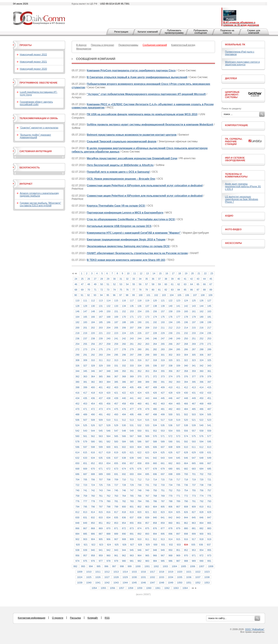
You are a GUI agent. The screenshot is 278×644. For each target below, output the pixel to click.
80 (153, 290)
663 (178, 463)
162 (202, 311)
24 (76, 279)
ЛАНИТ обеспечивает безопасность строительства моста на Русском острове (137, 253)
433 (209, 393)
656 (124, 463)
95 (108, 295)
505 (209, 414)
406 (139, 387)
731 (147, 485)
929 (148, 545)
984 (155, 561)
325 (209, 360)
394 (186, 382)
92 (88, 295)
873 (132, 528)
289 (209, 349)
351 (132, 371)
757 (209, 490)
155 (147, 311)
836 (124, 517)
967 (163, 555)
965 (147, 555)
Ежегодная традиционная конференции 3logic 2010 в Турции (126, 240)
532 (139, 425)
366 (108, 376)
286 (186, 349)
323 (194, 360)
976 (93, 561)
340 (186, 366)
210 (155, 328)
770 (170, 496)
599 (101, 447)
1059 (140, 588)
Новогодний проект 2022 (33, 54)
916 (186, 539)
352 (139, 371)
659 (147, 463)
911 (147, 539)
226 (139, 333)
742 (93, 490)
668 (77, 469)
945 (132, 550)
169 (116, 317)
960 (108, 555)
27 (95, 279)
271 (209, 344)
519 (178, 420)
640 (139, 458)
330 (108, 366)
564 (108, 436)
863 (194, 523)
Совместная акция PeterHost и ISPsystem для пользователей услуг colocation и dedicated (145, 186)
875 (147, 528)
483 (178, 409)
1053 (207, 583)
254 (77, 344)
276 (108, 349)
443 (147, 398)
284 (170, 349)
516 (155, 420)
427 (163, 393)
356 (170, 371)
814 (93, 512)
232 (186, 333)
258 (108, 344)
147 (85, 311)
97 (121, 295)
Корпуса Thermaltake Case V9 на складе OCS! (116, 206)
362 (77, 376)
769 (163, 496)
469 (209, 404)
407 (147, 387)
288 (202, 349)
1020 (180, 572)
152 (124, 311)
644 (170, 458)
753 (178, 490)
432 (202, 393)
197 (194, 322)
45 (211, 279)
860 (170, 523)
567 (132, 436)
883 (209, 528)
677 (147, 469)
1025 (89, 577)
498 (155, 414)
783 (132, 501)
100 (141, 295)
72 (102, 290)
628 (186, 452)
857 (147, 523)
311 (101, 360)
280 (139, 349)
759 (85, 496)
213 (178, 328)
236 (77, 338)
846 (202, 517)
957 (85, 555)
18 (180, 273)
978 (108, 561)
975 (85, 561)
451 (209, 398)
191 (147, 322)
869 (101, 528)
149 (101, 311)
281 (147, 349)
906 (108, 539)
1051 (189, 583)
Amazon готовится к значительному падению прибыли (39, 194)
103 (164, 295)
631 (209, 452)
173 (147, 317)
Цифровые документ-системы (232, 95)
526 (93, 425)
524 (77, 425)
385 (116, 382)
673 (116, 469)
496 (139, 414)
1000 (138, 566)
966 (155, 555)
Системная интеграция (36, 151)
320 (170, 360)
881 (194, 528)
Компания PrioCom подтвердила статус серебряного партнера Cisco (131, 71)
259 (116, 344)
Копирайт (93, 618)
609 (178, 447)
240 (108, 338)
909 (132, 539)
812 (77, 512)
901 (209, 534)
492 (108, 414)
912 (155, 539)
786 (155, 501)
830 (77, 517)
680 (170, 469)
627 (178, 452)
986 (170, 561)
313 (116, 360)
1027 (107, 577)
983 (147, 561)
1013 (116, 572)
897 (178, 534)
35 (147, 279)
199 (209, 322)
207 (132, 328)
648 (202, 458)
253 (209, 338)
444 (155, 398)
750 (155, 490)
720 (202, 480)
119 (147, 301)
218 (77, 333)
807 (178, 507)
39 (172, 279)
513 (132, 420)
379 (209, 376)
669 (85, 469)
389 (147, 382)
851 (101, 523)
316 (139, 360)
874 (139, 528)
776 (77, 501)
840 (155, 517)
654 (108, 463)
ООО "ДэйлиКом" (255, 629)
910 (139, 539)
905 (101, 539)
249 (178, 338)
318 (155, 360)
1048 (161, 583)
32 (127, 279)
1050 (180, 583)
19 (186, 273)
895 (163, 534)
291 (85, 355)
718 (186, 480)
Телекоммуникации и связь (39, 118)
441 (132, 398)
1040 (89, 583)
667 (209, 463)
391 (163, 382)
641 (147, 458)
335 (147, 366)
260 (124, 344)
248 (170, 338)
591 (178, 442)
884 (77, 534)
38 (166, 279)
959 (101, 555)
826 (186, 512)
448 (186, 398)
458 (124, 404)
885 (85, 534)
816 (108, 512)
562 (93, 436)
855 (132, 523)
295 (116, 355)
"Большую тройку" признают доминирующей (35, 136)
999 (130, 566)
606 (155, 447)
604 (139, 447)
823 (163, 512)
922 (93, 545)
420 (108, 393)
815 (101, 512)
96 (114, 295)
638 (124, 458)
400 (93, 387)
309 (85, 360)
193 (163, 322)
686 (77, 474)
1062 (167, 588)
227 (147, 333)
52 (114, 284)
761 (101, 496)
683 (194, 469)
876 (155, 528)
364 (93, 376)
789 (178, 501)
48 (89, 284)
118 (139, 301)
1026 (98, 577)
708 (108, 480)
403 (116, 387)
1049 (170, 583)
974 (77, 561)
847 (209, 517)
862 (186, 523)
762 (108, 496)
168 (108, 317)
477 (132, 409)
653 (101, 463)
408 (155, 387)
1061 (158, 588)
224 (124, 333)
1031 (143, 577)
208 (139, 328)
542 (77, 431)
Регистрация (121, 32)
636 (108, 458)
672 (108, 469)
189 (132, 322)
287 (194, 349)
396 (202, 382)
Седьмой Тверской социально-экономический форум (122, 141)
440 (124, 398)
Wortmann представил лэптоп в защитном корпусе (242, 63)
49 (95, 284)
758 (77, 496)
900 (202, 534)
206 (124, 328)
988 (186, 561)
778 (93, 501)
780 (108, 501)
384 (108, 382)
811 (209, 507)
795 (85, 507)
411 (178, 387)
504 (202, 414)
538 (186, 425)
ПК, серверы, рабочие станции (234, 141)
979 (116, 561)
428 (170, 393)
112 (93, 301)
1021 (189, 572)
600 (108, 447)
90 (76, 295)
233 (194, 333)
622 (139, 452)
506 (77, 420)
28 (102, 279)
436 (93, 398)
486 (202, 409)
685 (209, 469)
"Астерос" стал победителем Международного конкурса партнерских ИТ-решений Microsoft (146, 94)
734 (170, 485)
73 (108, 290)
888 (108, 534)
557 (194, 431)
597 (85, 447)
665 (194, 463)
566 (124, 436)
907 (116, 539)
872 (124, 528)
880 (186, 528)
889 (116, 534)
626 (170, 452)
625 (163, 452)
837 (132, 517)
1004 (174, 566)
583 (116, 442)
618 (108, 452)
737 (194, 485)
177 (178, 317)
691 (116, 474)
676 (139, 469)
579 (85, 442)
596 (77, 447)
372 (155, 376)
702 (202, 474)
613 (209, 447)
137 (147, 306)
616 (93, 452)
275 (101, 349)
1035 (180, 577)
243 (132, 338)
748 (139, 490)
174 (155, 317)
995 (99, 566)
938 (77, 550)
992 (75, 566)
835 (116, 517)
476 (124, 409)
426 (155, 393)
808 (186, 507)
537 (178, 425)
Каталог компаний (148, 32)
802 (139, 507)
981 (132, 561)
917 (194, 539)
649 (209, 458)
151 (116, 311)
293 (101, 355)
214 (186, 328)
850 (93, 523)
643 (163, 458)
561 (85, 436)
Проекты (26, 45)
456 (108, 404)
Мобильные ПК (235, 44)
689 (101, 474)
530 (124, 425)
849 (85, 523)
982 (139, 561)
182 (77, 322)
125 (194, 301)
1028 (116, 577)
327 (85, 366)
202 (93, 328)
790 (186, 501)
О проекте (58, 618)
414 (202, 387)
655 (116, 463)
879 (178, 528)
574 (186, 436)
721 (209, 480)
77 (134, 290)
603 (132, 447)
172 (139, 317)
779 (101, 501)
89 (211, 290)
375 (178, 376)
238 (93, 338)
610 (186, 447)
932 (171, 545)
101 (148, 295)
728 (124, 485)
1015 (134, 572)
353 (147, 371)
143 (194, 306)
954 (202, 550)
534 (155, 425)
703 (209, 474)
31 (121, 279)
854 (124, 523)
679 (163, 469)
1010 (89, 572)
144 (202, 306)
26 (89, 279)
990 (202, 561)
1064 (185, 588)
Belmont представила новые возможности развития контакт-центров (132, 135)
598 (93, 447)
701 (194, 474)
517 (163, 420)
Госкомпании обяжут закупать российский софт (36, 103)
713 (147, 480)
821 (147, 512)
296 (124, 355)
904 (93, 539)
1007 (202, 566)
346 (93, 371)
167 (101, 317)
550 (139, 431)
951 (178, 550)
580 (93, 442)
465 (178, 404)
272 (77, 349)
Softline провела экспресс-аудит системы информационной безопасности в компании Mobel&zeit (150, 125)
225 (132, 333)
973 (209, 555)
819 (132, 512)
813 (85, 512)
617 (101, 452)
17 (173, 273)
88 (204, 290)
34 (140, 279)
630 (202, 452)
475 (116, 409)
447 (178, 398)
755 (194, 490)
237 (85, 338)
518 (170, 420)
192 (155, 322)
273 (85, 349)
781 (116, 501)
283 (163, 349)
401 (101, 387)
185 (101, 322)
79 (147, 290)
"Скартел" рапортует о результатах (39, 128)
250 (186, 338)
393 (178, 382)
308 (77, 360)
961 (116, 555)
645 (178, 458)
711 (132, 480)
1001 (147, 566)
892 (139, 534)
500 (170, 414)
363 (85, 376)
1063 (176, 588)
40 (179, 279)
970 (186, 555)
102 (156, 295)
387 (132, 382)
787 (163, 501)
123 (178, 301)
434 (77, 398)
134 (124, 306)
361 (209, 371)
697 (163, 474)
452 (77, 404)
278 (124, 349)
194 (170, 322)
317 (147, 360)
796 (93, 507)
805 (163, 507)
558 (202, 431)
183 (85, 322)
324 (202, 360)
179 (194, 317)
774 (202, 496)
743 (101, 490)
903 (85, 539)
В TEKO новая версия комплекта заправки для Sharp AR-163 (126, 260)
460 (139, 404)
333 (132, 366)
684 (202, 469)
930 (155, 545)
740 (77, 490)
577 (209, 436)
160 (186, 311)
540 (202, 425)
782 (124, 501)
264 (155, 344)
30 (114, 279)
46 (76, 284)
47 (82, 284)
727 (116, 485)
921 (86, 545)
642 (155, 458)
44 (204, 279)
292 (93, 355)
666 (202, 463)
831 (85, 517)
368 (124, 376)
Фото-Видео (233, 229)
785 (147, 501)
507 (85, 420)
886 (93, 534)
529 (116, 425)
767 (147, 496)
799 (116, 507)
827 (194, 512)
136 (139, 306)
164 (77, 317)
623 (147, 452)
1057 (121, 588)
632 (77, 458)
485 (194, 409)
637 (116, 458)
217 (209, 328)
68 (76, 290)
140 (170, 306)
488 (77, 414)
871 (116, 528)
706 (93, 480)
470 (77, 409)
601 (116, 447)
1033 (161, 577)
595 (209, 442)
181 (209, 317)
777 (85, 501)
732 (155, 485)
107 (195, 295)
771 (178, 496)
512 (124, 420)
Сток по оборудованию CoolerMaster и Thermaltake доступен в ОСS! (131, 219)
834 (108, 517)
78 (140, 290)
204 (108, 328)
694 (139, 474)
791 (194, 501)
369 (132, 376)
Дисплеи (231, 78)
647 (194, 458)
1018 (161, 572)
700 (186, 474)
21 (199, 273)
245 (147, 338)
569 (147, 436)
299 (147, 355)
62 (179, 284)
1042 (107, 583)
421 (116, 393)
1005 (183, 566)
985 (163, 561)
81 (159, 290)
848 (77, 523)
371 (147, 376)
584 (124, 442)
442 (139, 398)
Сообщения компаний (96, 59)
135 (132, 306)
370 (139, 376)
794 (77, 507)
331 (116, 366)
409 (163, 387)
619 (116, 452)
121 (163, 301)
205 (116, 328)
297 (132, 355)
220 (93, 333)
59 (159, 284)
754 (186, 490)
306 (202, 355)
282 (155, 349)
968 (170, 555)
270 (202, 344)
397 (209, 382)
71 (95, 290)
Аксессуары (233, 243)
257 (101, 344)
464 (170, 404)
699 (178, 474)
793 (209, 501)
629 (194, 452)
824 (170, 512)
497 (147, 414)
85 (185, 290)
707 (101, 480)
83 (172, 290)
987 (178, 561)
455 (101, 404)
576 (202, 436)
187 (116, 322)
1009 (80, 572)
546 (108, 431)
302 (170, 355)
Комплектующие (237, 125)
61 (172, 284)
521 (194, 420)
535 (163, 425)
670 (93, 469)
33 (134, 279)
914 (170, 539)
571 (163, 436)
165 (85, 317)
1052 (198, 583)
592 (186, 442)
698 (170, 474)
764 (124, 496)
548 (124, 431)
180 (202, 317)
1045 (134, 583)
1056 (112, 588)
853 (116, 523)
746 (124, 490)
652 (93, 463)
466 (186, 404)
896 (170, 534)
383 (101, 382)
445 (163, 398)
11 (135, 273)
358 (186, 371)
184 (93, 322)
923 (101, 545)
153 (132, 311)
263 (147, 344)
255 (85, 344)
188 (124, 322)
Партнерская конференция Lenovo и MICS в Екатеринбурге (125, 213)
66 (204, 284)
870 (108, 528)
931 (163, 545)
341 (194, 366)
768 (155, 496)
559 (209, 431)
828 (202, 512)
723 (85, 485)
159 (178, 311)
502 (186, 414)
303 (178, 355)
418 (93, 393)
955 (209, 550)
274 (93, 349)
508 (93, 420)
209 (147, 328)
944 (124, 550)
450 (202, 398)
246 (155, 338)
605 (147, 447)
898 (186, 534)
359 (194, 371)
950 (170, 550)
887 (101, 534)
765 (132, 496)
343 (209, 366)
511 (116, 420)
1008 (211, 566)
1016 (143, 572)
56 (140, 284)
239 (101, 338)
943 (116, 550)
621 (132, 452)
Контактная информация (31, 618)
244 (139, 338)
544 (93, 431)
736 (186, 485)
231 (178, 333)
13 (147, 273)
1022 (198, 572)
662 (170, 463)
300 (155, 355)
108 (203, 295)
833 (101, 517)
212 (170, 328)
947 (147, 550)
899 (194, 534)
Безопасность (30, 168)
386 (124, 382)
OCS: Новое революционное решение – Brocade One (121, 179)
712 (139, 480)
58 (153, 284)
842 (170, 517)
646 (186, 458)
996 (106, 566)
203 (101, 328)
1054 (94, 588)
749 (147, 490)
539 (194, 425)
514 (139, 420)
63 (185, 284)
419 (101, 393)
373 (163, 376)
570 (155, 436)
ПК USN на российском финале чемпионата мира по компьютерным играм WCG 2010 (142, 114)
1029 (125, 577)
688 (93, 474)
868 (93, 528)
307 (209, 355)
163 (209, 311)
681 (178, 469)
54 (127, 284)
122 (170, 301)
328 (93, 366)
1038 (207, 577)
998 (122, 566)
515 (147, 420)
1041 (98, 583)
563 (101, 436)
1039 (80, 583)
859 (163, 523)
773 (194, 496)
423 (132, 393)
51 (108, 284)
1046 (143, 583)
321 (178, 360)
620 (124, 452)
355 (163, 371)
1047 (152, 583)
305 (194, 355)
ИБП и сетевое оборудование (235, 159)
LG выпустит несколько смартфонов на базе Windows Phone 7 (242, 199)
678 (155, 469)
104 (172, 295)
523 (209, 420)
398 (77, 387)
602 (124, 447)
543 (85, 431)
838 (139, 517)
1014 (125, 572)
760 (93, 496)
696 (155, 474)
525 (85, 425)
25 (82, 279)
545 (101, 431)
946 (139, 550)
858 (155, 523)
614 (77, 452)
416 (77, 393)
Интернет (26, 184)
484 (186, 409)
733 (163, 485)
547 (116, 431)
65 (198, 284)
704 (77, 480)
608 (170, 447)
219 (85, 333)
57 (147, 284)
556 (186, 431)
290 (77, 355)
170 (124, 317)
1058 (131, 588)
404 (124, 387)
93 (95, 295)
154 (139, 311)
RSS (107, 618)
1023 (207, 572)
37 (159, 279)
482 (170, 409)
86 (192, 290)
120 (155, 301)
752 (170, 490)
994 (91, 566)
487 (209, 409)
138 (155, 306)
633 (85, 458)
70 (89, 290)
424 (139, 393)
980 (124, 561)
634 (93, 458)
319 (163, 360)
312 (108, 360)
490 (93, 414)
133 (116, 306)
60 (166, 284)
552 (155, 431)
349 (116, 371)
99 (134, 295)
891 (132, 534)
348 (108, 371)
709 (116, 480)
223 (116, 333)
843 (178, 517)
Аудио (229, 216)
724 (93, 485)
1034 (170, 577)
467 (194, 404)
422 (124, 393)
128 (77, 306)
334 (139, 366)
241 (116, 338)
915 (178, 539)
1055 (103, 588)
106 (187, 295)
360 (202, 371)
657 (132, 463)
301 (163, 355)
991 (209, 561)
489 (85, 414)
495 (132, 414)
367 (116, 376)
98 (127, 295)
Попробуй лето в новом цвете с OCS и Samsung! (118, 172)
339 (178, 366)
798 (108, 507)
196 (186, 322)
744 (108, 490)
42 (192, 279)
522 (202, 420)
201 (85, 328)
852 (108, 523)
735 (178, 485)
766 (139, 496)
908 (124, 539)
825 (178, 512)
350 (124, 371)
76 (127, 290)
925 (117, 545)
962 (124, 555)
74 (114, 290)
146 (77, 311)
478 (139, 409)
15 (160, 273)
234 (202, 333)
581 (101, 442)
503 (194, 414)
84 (179, 290)
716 (170, 480)
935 (193, 545)
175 (163, 317)
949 (163, 550)
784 (139, 501)
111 (85, 301)
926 (124, 545)
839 (147, 517)
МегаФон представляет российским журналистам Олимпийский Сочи (132, 158)
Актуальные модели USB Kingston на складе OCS (119, 226)
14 (154, 273)
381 (85, 382)
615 (85, 452)
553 (163, 431)
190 (139, 322)
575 (194, 436)
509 (101, 420)
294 (108, 355)
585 (132, 442)
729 (132, 485)
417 (85, 393)
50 (102, 284)
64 (192, 284)
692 (124, 474)
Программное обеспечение (39, 83)
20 (192, 273)
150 (108, 311)
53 (121, 284)
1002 (156, 566)
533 (147, 425)
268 (186, 344)
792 (202, 501)
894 (155, 534)
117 (132, 301)
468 (202, 404)
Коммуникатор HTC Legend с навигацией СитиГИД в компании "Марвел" (134, 233)
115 (116, 301)
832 (93, 517)
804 (155, 507)
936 (201, 545)
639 (132, 458)
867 (85, 528)
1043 (116, 583)
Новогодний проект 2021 (33, 62)
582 (108, 442)
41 (185, 279)
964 (139, 555)
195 (178, 322)
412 (186, 387)
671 (101, 469)
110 (77, 301)
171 (132, 317)
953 (194, 550)
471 (85, 409)
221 (101, 333)
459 (132, 404)
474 (108, 409)
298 (139, 355)
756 (202, 490)
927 (132, 545)
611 (194, 447)
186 (108, 322)
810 (202, 507)
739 (209, 485)
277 (116, 349)
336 (155, 366)
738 (202, 485)
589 (163, 442)
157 (163, 311)
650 (77, 463)
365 (101, 376)
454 (93, 404)
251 (194, 338)
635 (101, 458)
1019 (170, 572)
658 (139, 463)
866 (77, 528)
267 (178, 344)
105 (179, 295)
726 (108, 485)
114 (108, 301)
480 (155, 409)
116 (124, 301)
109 (210, 295)
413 (194, 387)
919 (209, 539)
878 (170, 528)
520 (186, 420)
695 (147, 474)
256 (93, 344)
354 (155, 371)
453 (85, 404)
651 (85, 463)
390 (155, 382)
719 (194, 480)
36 (153, 279)
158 (170, 311)
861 (178, 523)
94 (101, 295)
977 (101, 561)
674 (124, 469)
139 (163, 306)
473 (101, 409)
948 (155, 550)
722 (77, 485)
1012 (107, 572)
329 (101, 366)
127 (209, 301)
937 (209, 545)
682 (186, 469)
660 (155, 463)
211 (163, 328)
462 (155, 404)
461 (147, 404)
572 (170, 436)
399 (85, 387)
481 (163, 409)
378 (202, 376)
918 (202, 539)
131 (101, 306)
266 (170, 344)
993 (83, 566)
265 (163, 344)
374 (170, 376)
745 (116, 490)
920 (78, 545)
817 (116, 512)
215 (194, 328)
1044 (125, 583)
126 (202, 301)
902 (77, 539)
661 (163, 463)
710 (124, 480)
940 (93, 550)
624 (155, 452)
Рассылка (75, 618)
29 (108, 279)
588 (155, 442)
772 (186, 496)
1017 (152, 572)
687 (85, 474)
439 (116, 398)
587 (147, 442)
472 (93, 409)
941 (101, 550)
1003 (165, 566)
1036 (189, 577)
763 (116, 496)
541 (209, 425)
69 (82, 290)
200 (77, 328)
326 (77, 366)
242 (124, 338)
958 (93, 555)
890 (124, 534)
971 (194, 555)
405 (132, 387)
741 (85, 490)
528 (108, 425)
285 (178, 349)
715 (163, 480)
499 (163, 414)
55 (134, 284)
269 (194, 344)
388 (139, 382)
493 (116, 414)
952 (186, 550)
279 (132, 349)
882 (202, 528)
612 (202, 447)
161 (194, 311)
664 (186, 463)
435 (85, 398)
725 (101, 485)
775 (209, 496)
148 (93, 311)
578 (77, 442)
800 (124, 507)
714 (155, 480)
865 (209, 523)
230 (170, 333)
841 (163, 517)
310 (93, 360)
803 (147, 507)
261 (132, 344)
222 (108, 333)
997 (114, 566)
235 (209, 333)
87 (198, 290)
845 (194, 517)
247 (163, 338)
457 (116, 404)
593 (194, 442)
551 (147, 431)
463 (163, 404)
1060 (149, 588)
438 (108, 398)
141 (178, 306)
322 (186, 360)
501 (178, 414)
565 (116, 436)
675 (132, 469)
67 (211, 284)
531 (132, 425)
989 (194, 561)
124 (186, 301)
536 (170, 425)
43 (198, 279)
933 (179, 545)
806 (170, 507)
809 (194, 507)
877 (163, 528)
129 (85, 306)
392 (170, 382)
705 (85, 480)
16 (167, 273)
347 (101, 371)
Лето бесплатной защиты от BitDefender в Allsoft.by (120, 165)
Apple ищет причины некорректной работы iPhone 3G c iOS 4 (243, 186)
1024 (80, 577)
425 (147, 393)
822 (155, 512)
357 (178, 371)
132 (108, 306)
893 (147, 534)
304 (186, 355)
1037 (198, 577)
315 (132, 360)
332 (124, 366)
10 (128, 273)
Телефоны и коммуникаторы (236, 175)
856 (139, 523)
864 (202, 523)
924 (109, 545)
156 (155, 311)
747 (132, 490)
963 (132, 555)
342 (202, 366)
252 (202, 338)
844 (186, 517)
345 (85, 371)
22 (205, 273)
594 (202, 442)
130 (93, 306)
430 (186, 393)
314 (124, 360)
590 (170, 442)
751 (163, 490)
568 (139, 436)
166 (93, 317)
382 (93, 382)
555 (178, 431)
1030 (134, 577)
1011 (98, 572)
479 (147, 409)
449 (194, 398)
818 (124, 512)
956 (77, 555)
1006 (192, 566)
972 (202, 555)
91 (82, 295)
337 (163, 366)
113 (101, 301)
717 (178, 480)
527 (101, 425)
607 (163, 447)
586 (139, 442)
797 (101, 507)
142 (186, 306)
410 (170, 387)
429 (178, 393)
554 (170, 431)
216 (202, 328)
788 (170, 501)
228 (155, 333)
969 (178, 555)
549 (132, 431)
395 (194, 382)
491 (101, 414)
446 (170, 398)
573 (178, 436)
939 (85, 550)
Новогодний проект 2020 (33, 69)
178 (186, 317)
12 (141, 273)
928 (140, 545)
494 (124, 414)
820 (139, 512)
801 (132, 507)
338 (170, 366)
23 (212, 273)
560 (77, 436)
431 (194, 393)
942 (108, 550)
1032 (152, 577)
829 (209, 512)
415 (209, 387)
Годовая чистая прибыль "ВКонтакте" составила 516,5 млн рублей (40, 204)
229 (163, 333)
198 (202, 322)
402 (108, 387)
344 (77, 371)
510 (108, 420)
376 (186, 376)
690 (108, 474)
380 (77, 382)
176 (170, 317)
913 (163, 539)
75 (121, 290)
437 (101, 398)
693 (132, 474)
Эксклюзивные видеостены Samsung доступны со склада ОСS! (128, 246)
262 (139, 344)
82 (166, 290)
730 (139, 485)
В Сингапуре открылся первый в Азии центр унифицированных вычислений (137, 77)
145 (209, 306)
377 (194, 376)
